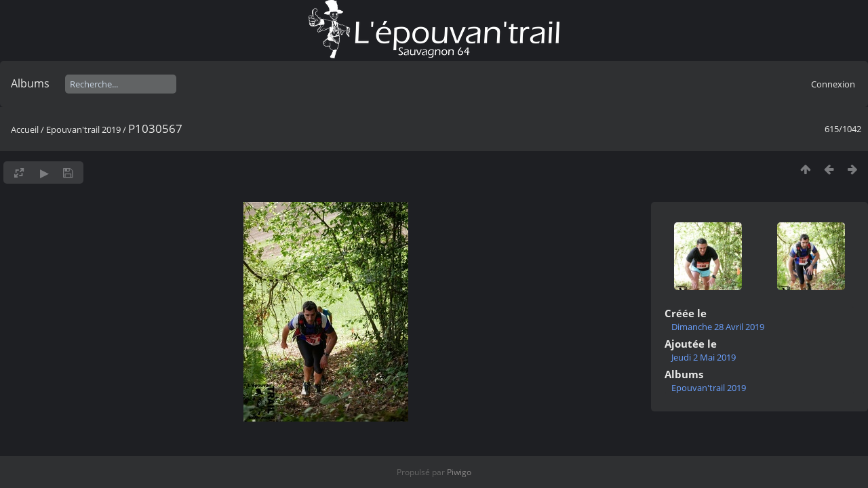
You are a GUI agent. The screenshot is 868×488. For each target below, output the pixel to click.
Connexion (833, 84)
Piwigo (459, 472)
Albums (30, 83)
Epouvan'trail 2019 (83, 129)
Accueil (25, 129)
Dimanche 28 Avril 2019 (718, 327)
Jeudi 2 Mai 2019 (704, 357)
